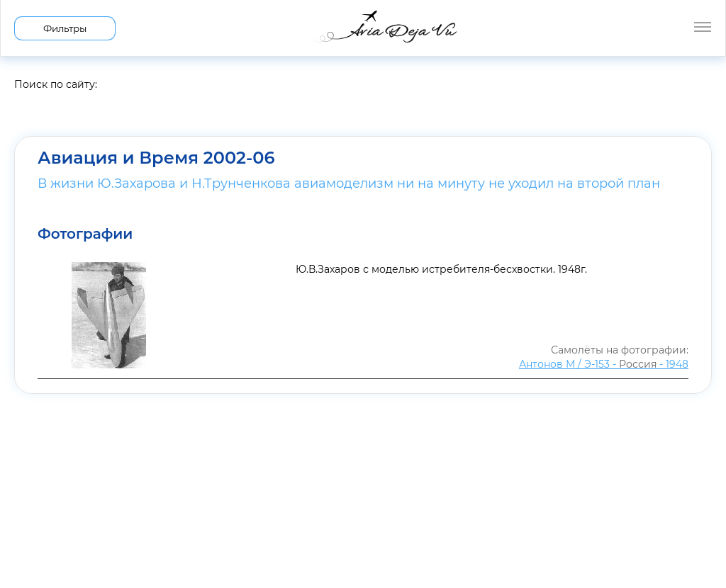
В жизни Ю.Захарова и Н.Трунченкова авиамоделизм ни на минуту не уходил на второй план (349, 183)
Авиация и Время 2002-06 (156, 158)
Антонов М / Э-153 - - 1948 (604, 364)
